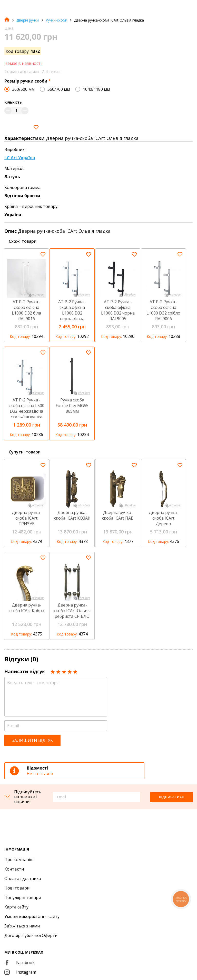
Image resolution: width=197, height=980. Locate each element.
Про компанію (19, 860)
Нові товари (17, 888)
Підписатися (171, 797)
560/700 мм (59, 89)
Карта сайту (16, 907)
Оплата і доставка (23, 878)
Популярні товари (23, 897)
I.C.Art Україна (20, 158)
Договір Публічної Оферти (31, 935)
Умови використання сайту (32, 916)
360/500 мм (23, 89)
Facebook (19, 963)
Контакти (14, 869)
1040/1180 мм (96, 89)
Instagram (20, 972)
